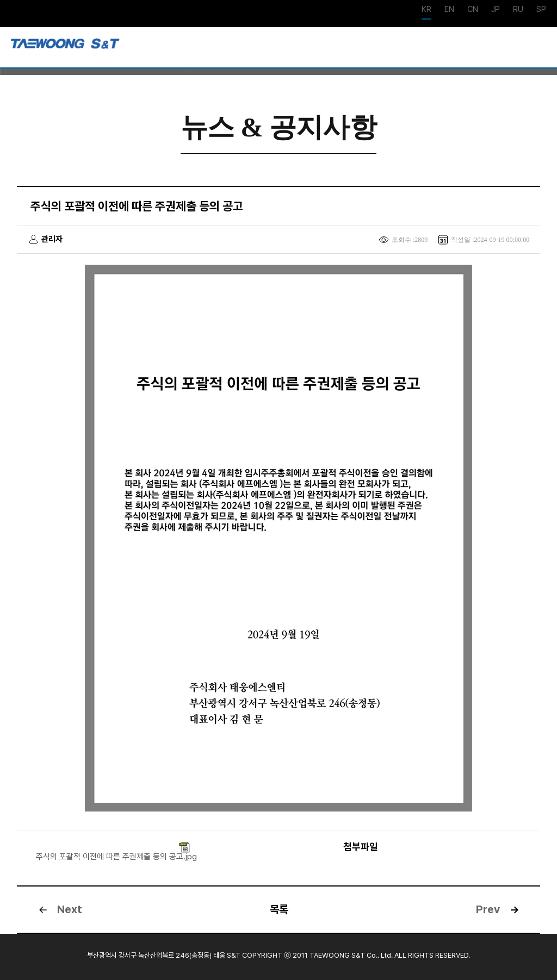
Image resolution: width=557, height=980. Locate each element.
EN (449, 10)
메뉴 (541, 48)
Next (70, 909)
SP (541, 10)
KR (426, 10)
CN (473, 10)
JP (496, 10)
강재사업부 (65, 47)
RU (518, 10)
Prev (488, 909)
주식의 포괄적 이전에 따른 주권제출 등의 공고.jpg (116, 857)
